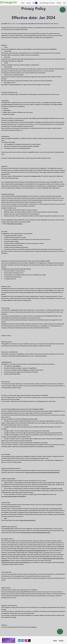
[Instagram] (26, 641)
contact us (34, 627)
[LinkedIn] (19, 641)
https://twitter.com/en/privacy (15, 224)
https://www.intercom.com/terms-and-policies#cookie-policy (31, 551)
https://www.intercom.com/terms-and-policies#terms (16, 562)
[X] (29, 641)
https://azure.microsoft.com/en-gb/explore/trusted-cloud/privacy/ (43, 472)
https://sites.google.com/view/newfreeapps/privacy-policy (35, 533)
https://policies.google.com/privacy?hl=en (15, 496)
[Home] (63, 10)
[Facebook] (23, 641)
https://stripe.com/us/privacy (28, 520)
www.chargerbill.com (48, 37)
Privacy (61, 641)
